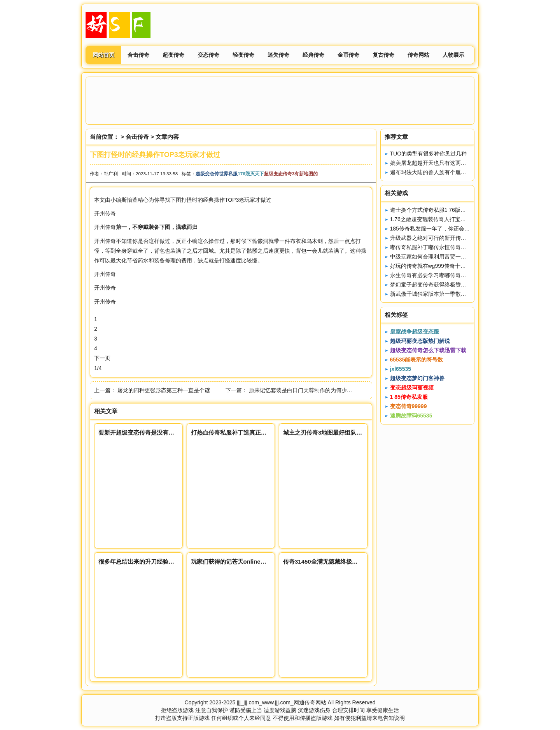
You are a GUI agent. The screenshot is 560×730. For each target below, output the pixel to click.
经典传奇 (313, 55)
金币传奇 (348, 55)
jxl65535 (401, 369)
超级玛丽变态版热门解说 (420, 341)
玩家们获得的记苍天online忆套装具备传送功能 (252, 561)
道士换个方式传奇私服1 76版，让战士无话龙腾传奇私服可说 (463, 210)
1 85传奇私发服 (409, 397)
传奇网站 (418, 55)
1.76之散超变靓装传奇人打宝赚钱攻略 (436, 219)
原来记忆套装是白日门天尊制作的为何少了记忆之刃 (311, 390)
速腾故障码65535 (411, 416)
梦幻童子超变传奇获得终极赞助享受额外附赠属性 (450, 285)
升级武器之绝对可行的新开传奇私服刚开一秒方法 (450, 238)
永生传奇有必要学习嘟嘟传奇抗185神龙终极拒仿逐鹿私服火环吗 (468, 275)
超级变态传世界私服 (217, 174)
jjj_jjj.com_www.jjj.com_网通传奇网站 (281, 702)
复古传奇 (383, 55)
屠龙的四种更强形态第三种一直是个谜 (164, 390)
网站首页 (103, 55)
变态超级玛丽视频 (412, 388)
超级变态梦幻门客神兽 (417, 378)
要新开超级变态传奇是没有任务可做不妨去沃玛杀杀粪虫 (171, 432)
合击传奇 (138, 55)
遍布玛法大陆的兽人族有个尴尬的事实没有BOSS (449, 172)
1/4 (98, 368)
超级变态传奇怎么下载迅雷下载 (428, 350)
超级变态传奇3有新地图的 (291, 174)
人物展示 (453, 55)
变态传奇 (208, 55)
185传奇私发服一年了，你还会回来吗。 (438, 229)
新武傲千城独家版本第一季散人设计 (434, 294)
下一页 (102, 358)
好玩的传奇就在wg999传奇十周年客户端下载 (444, 266)
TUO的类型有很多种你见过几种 (429, 154)
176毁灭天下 (251, 174)
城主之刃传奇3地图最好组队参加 (325, 432)
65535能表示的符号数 (417, 360)
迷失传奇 (278, 55)
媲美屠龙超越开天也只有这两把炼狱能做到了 (444, 163)
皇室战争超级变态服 (415, 332)
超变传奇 (173, 55)
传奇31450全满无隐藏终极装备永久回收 (335, 561)
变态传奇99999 (409, 406)
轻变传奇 (243, 55)
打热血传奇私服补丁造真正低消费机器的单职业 (252, 432)
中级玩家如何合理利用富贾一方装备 (434, 257)
